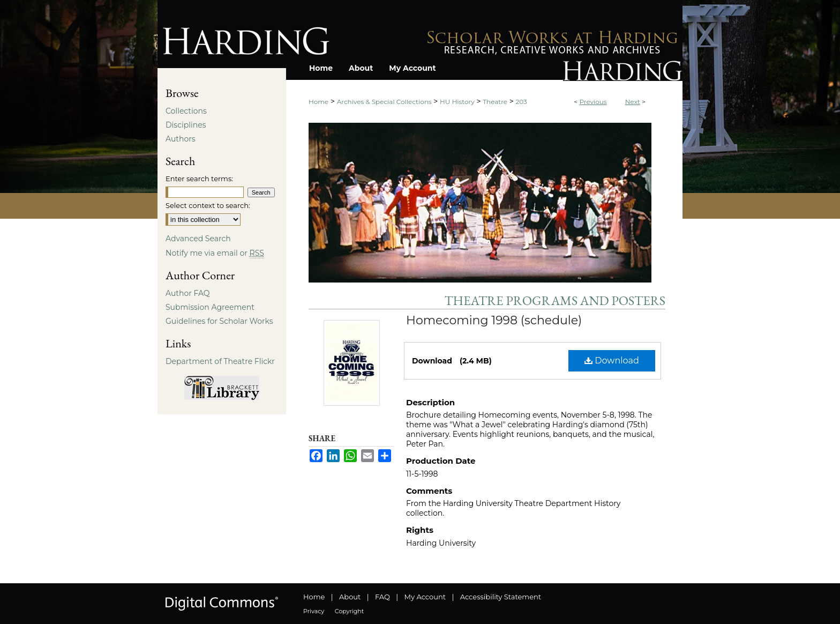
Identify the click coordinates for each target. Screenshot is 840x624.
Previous (593, 102)
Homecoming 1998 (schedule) (494, 320)
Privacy (314, 611)
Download (612, 361)
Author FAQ (188, 293)
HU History (457, 102)
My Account (425, 597)
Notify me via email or (215, 253)
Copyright (349, 611)
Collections (186, 111)
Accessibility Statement (501, 597)
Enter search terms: (199, 179)
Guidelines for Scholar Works (219, 321)
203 (522, 102)
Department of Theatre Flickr (220, 361)
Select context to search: (208, 205)
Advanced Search (198, 239)
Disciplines (186, 125)
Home (318, 102)
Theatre (495, 102)
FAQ (382, 597)
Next (633, 102)
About (350, 597)
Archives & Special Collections (384, 102)
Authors (181, 139)
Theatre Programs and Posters (555, 300)
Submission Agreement (210, 307)
